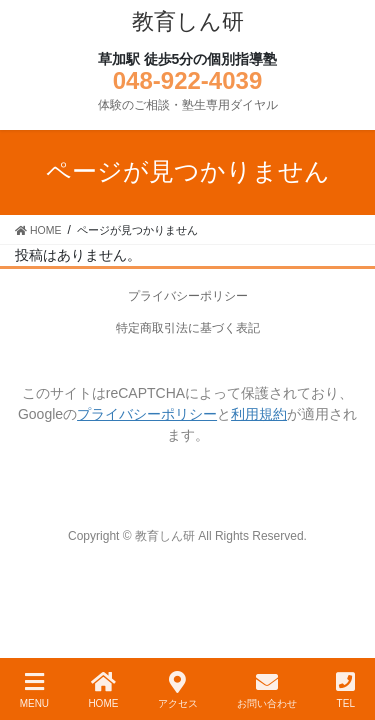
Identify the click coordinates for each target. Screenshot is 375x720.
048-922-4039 (187, 80)
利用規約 (259, 414)
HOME (103, 690)
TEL (345, 690)
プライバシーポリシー (188, 296)
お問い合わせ (267, 690)
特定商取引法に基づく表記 (188, 328)
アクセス (178, 690)
